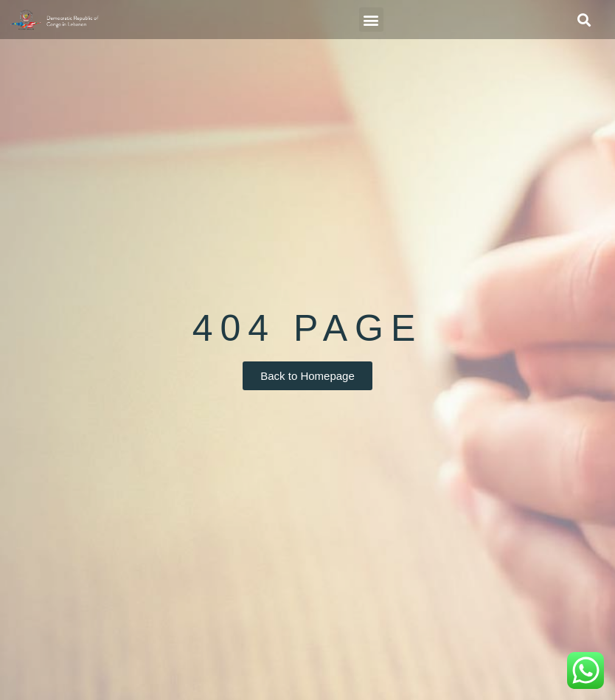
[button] (371, 20)
